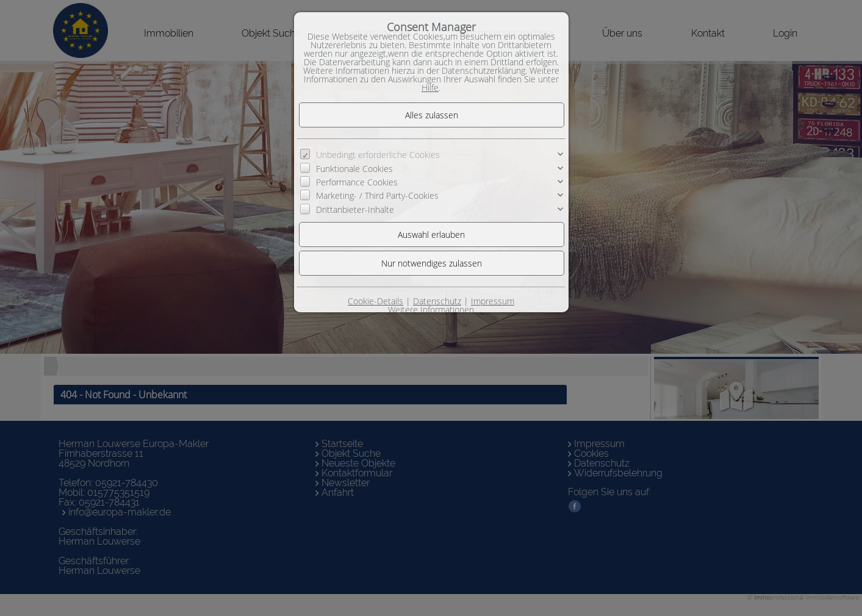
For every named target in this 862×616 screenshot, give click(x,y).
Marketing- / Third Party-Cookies (377, 195)
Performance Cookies (357, 182)
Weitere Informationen (431, 310)
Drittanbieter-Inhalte (355, 210)
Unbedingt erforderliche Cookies (378, 155)
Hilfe (430, 88)
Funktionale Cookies (354, 169)
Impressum (493, 301)
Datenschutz (437, 301)
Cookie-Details (375, 301)
